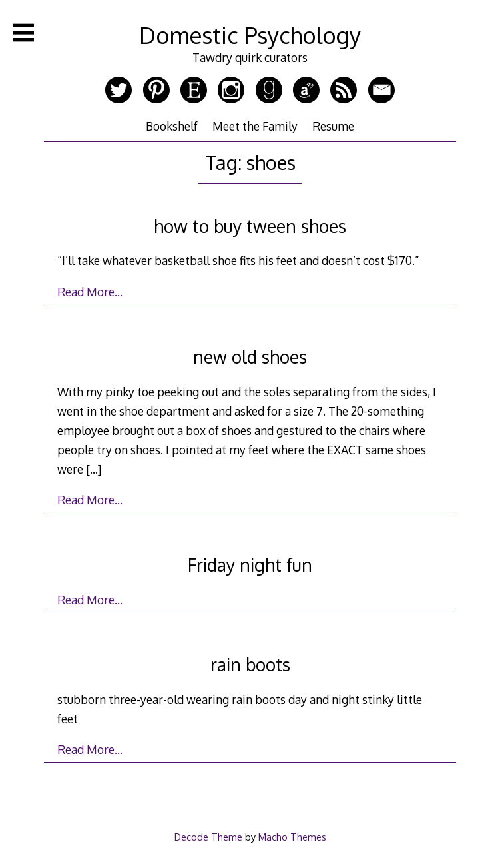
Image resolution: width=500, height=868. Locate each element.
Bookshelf (172, 126)
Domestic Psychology (250, 35)
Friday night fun (250, 565)
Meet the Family (255, 126)
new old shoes (250, 357)
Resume (333, 126)
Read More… (90, 292)
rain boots (250, 664)
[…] (94, 469)
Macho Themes (292, 837)
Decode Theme (208, 837)
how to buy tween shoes (250, 226)
